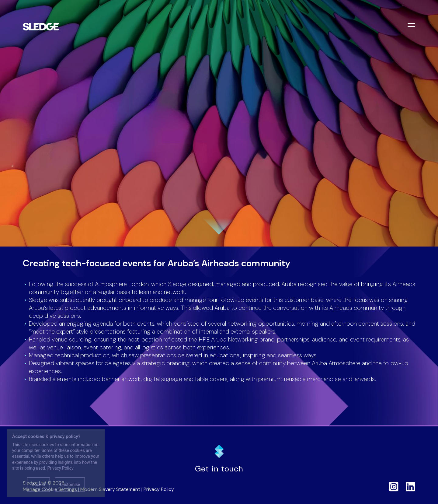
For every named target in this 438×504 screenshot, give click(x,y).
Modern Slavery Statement (110, 489)
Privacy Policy (159, 489)
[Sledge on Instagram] (394, 487)
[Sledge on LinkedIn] (410, 487)
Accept (39, 485)
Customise (70, 485)
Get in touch (219, 469)
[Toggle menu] (412, 26)
